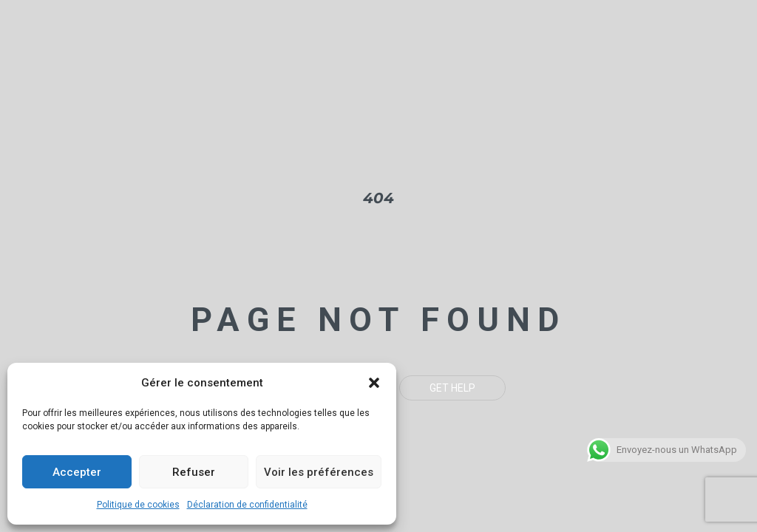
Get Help (452, 388)
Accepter (77, 472)
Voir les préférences (319, 472)
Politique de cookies (138, 505)
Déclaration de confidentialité (247, 505)
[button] (374, 383)
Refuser (194, 472)
